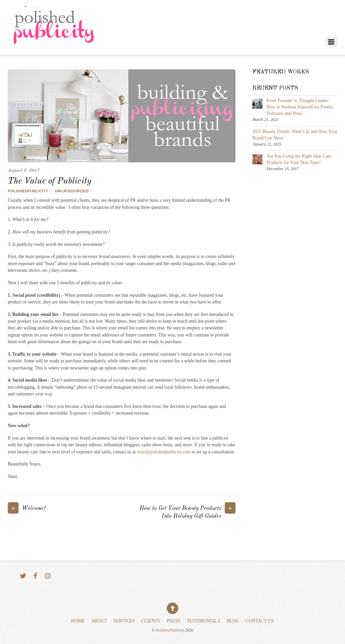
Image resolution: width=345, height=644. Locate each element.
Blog (233, 621)
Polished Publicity (170, 630)
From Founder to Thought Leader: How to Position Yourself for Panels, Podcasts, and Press (300, 107)
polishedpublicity (28, 191)
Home (78, 621)
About (99, 621)
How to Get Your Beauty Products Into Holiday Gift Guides (187, 512)
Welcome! (27, 509)
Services (124, 621)
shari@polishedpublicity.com (164, 452)
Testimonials (203, 621)
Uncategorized (72, 191)
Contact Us (260, 621)
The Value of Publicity (50, 181)
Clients (151, 621)
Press (174, 621)
